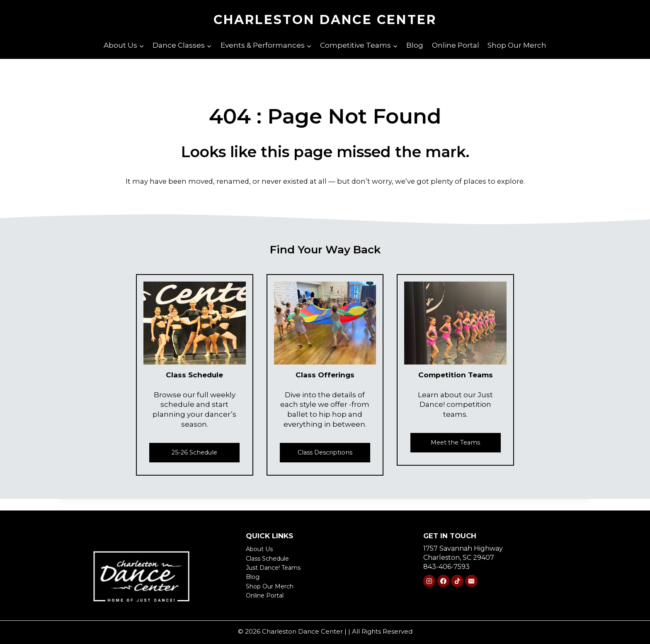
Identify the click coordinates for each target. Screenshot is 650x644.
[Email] (471, 582)
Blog (415, 45)
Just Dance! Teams (277, 567)
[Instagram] (429, 582)
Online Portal (456, 45)
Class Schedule (271, 558)
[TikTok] (457, 582)
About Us (261, 549)
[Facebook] (443, 582)
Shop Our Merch (517, 45)
